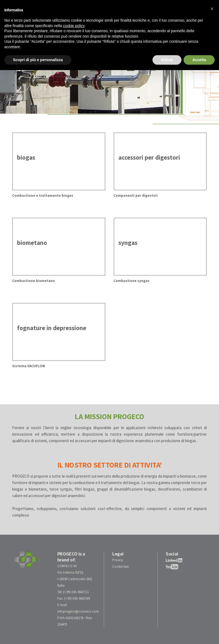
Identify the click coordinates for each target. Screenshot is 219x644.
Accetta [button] (199, 60)
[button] (212, 9)
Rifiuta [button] (167, 60)
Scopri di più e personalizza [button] (38, 60)
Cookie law (120, 566)
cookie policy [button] (74, 26)
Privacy (118, 560)
